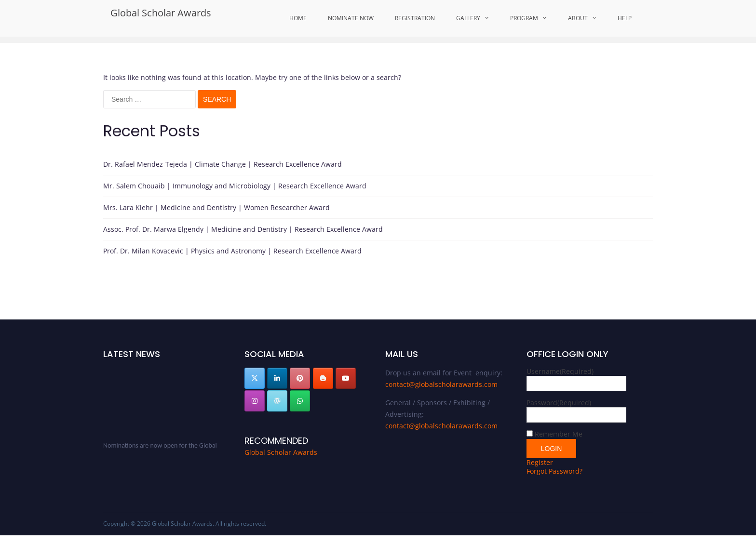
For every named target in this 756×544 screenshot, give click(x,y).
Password (559, 403)
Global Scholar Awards (161, 13)
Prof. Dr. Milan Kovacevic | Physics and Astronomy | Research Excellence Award (232, 251)
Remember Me (559, 434)
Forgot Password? (554, 471)
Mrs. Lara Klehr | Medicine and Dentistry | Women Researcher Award (216, 207)
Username (560, 371)
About (578, 18)
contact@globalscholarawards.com (441, 384)
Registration (415, 18)
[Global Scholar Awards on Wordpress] (277, 401)
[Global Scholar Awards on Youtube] (346, 378)
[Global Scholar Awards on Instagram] (255, 401)
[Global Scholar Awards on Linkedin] (277, 378)
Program (524, 18)
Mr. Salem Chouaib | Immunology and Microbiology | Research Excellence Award (235, 186)
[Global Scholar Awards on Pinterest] (300, 378)
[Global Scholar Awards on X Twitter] (255, 378)
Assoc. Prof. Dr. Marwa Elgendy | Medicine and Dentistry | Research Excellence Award (243, 229)
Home (298, 18)
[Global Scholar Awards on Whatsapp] (300, 401)
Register (540, 462)
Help (625, 18)
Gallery (468, 18)
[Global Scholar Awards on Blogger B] (323, 378)
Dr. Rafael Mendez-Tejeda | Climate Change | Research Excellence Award (223, 164)
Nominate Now (351, 18)
